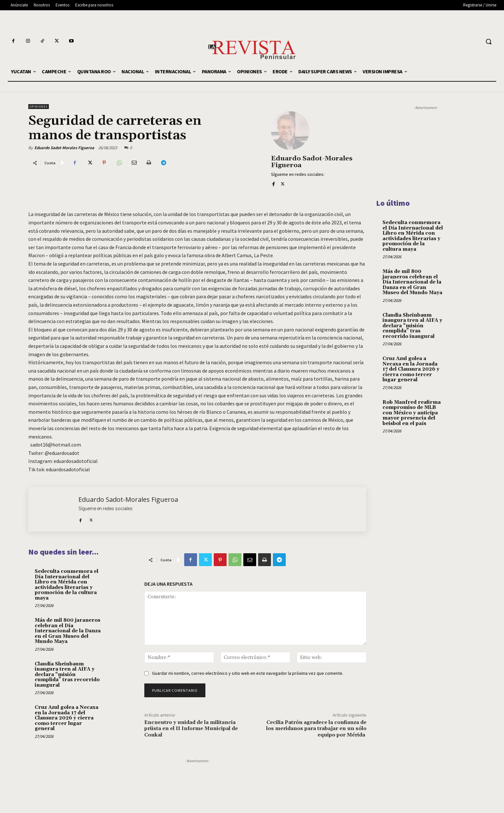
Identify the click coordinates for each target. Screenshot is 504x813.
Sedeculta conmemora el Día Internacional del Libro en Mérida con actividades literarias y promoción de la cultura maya (67, 585)
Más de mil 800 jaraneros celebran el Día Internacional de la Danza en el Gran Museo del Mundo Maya (68, 631)
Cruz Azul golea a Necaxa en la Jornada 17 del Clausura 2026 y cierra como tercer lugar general (67, 718)
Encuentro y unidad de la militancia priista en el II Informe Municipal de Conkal (191, 728)
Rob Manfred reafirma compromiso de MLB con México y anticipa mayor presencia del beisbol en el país (412, 413)
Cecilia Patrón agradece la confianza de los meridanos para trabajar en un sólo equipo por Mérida (316, 728)
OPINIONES (39, 107)
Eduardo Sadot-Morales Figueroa (64, 148)
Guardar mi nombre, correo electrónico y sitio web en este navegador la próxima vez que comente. (248, 673)
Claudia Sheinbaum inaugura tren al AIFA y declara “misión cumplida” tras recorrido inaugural (67, 675)
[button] (489, 41)
